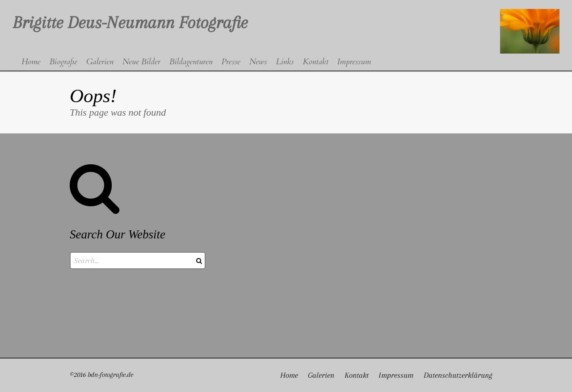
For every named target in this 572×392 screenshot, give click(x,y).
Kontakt (357, 375)
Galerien (321, 375)
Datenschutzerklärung (458, 375)
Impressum (396, 375)
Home (289, 375)
